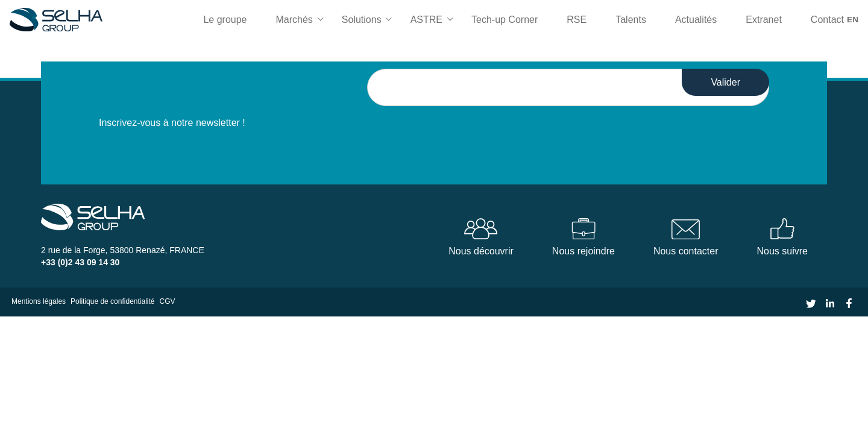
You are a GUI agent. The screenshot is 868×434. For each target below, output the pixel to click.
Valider (725, 82)
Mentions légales (39, 301)
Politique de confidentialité (112, 301)
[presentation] (459, 130)
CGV (168, 301)
